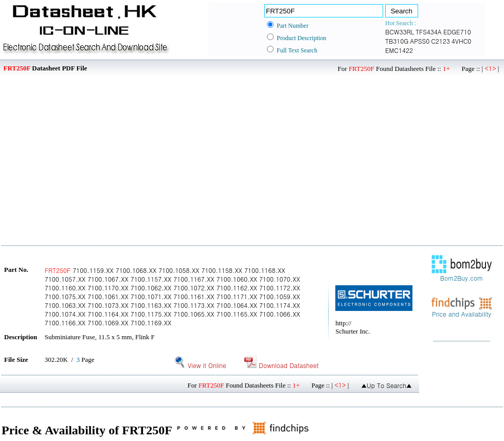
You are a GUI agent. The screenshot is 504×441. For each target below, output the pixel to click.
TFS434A (429, 32)
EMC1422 (399, 50)
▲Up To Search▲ (386, 385)
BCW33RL (400, 32)
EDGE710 (457, 32)
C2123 (440, 41)
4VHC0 (462, 41)
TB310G (397, 41)
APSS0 (420, 41)
